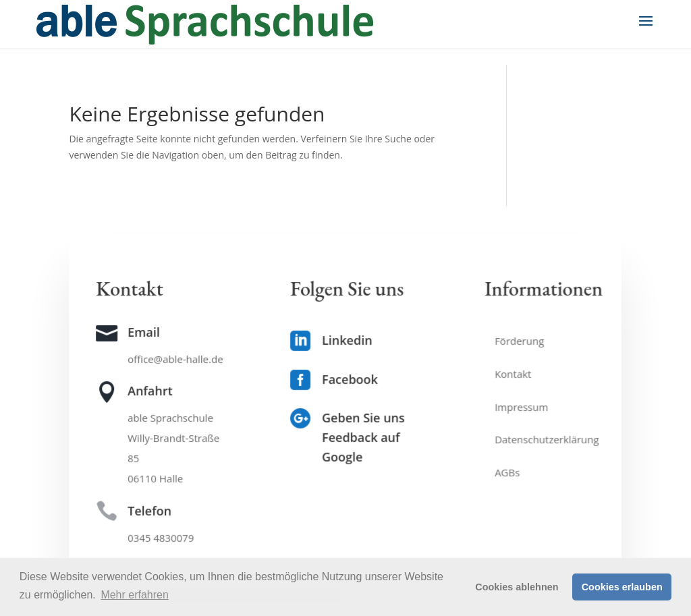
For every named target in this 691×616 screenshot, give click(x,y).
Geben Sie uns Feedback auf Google (364, 438)
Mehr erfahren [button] (135, 595)
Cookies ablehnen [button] (517, 587)
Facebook (351, 379)
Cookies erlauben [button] (622, 587)
